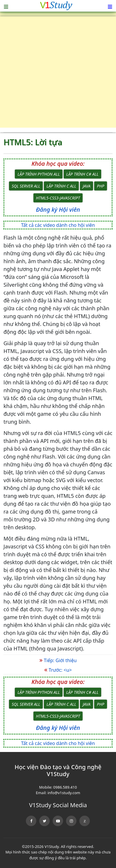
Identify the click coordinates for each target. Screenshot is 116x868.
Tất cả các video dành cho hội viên (58, 225)
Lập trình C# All (82, 174)
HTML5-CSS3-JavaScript (58, 198)
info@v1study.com (64, 793)
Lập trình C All (61, 186)
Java (86, 186)
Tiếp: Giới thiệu (58, 660)
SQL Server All (26, 186)
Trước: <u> (58, 670)
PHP (100, 186)
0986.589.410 (65, 787)
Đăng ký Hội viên (58, 210)
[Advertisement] (58, 74)
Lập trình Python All (39, 174)
